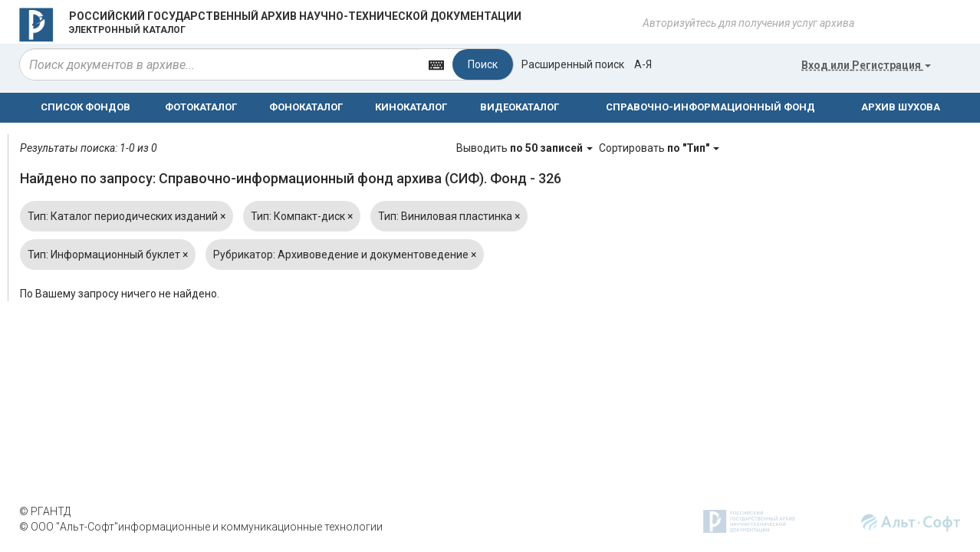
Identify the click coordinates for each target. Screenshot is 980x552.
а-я (643, 64)
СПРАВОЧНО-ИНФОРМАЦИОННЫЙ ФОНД (710, 107)
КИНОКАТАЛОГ (411, 107)
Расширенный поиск (573, 64)
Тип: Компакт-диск (302, 216)
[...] (220, 64)
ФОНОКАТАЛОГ (306, 107)
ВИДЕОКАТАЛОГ (520, 107)
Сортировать (659, 148)
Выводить (526, 148)
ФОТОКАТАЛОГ (201, 107)
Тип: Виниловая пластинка (449, 216)
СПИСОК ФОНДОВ (86, 107)
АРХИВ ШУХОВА (901, 107)
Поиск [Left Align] (483, 64)
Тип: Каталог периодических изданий (127, 216)
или (866, 65)
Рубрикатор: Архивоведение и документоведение (345, 255)
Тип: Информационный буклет (108, 255)
